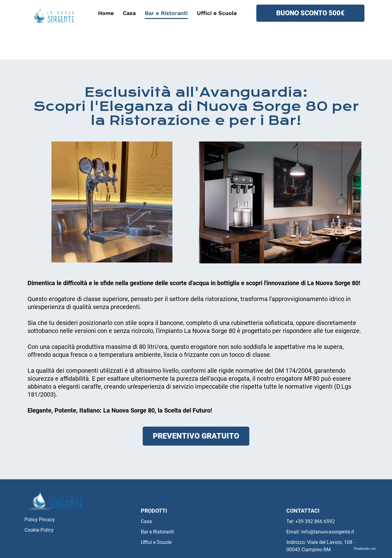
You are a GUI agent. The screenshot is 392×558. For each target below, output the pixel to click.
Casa (129, 13)
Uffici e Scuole (217, 13)
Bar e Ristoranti (166, 13)
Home (106, 13)
